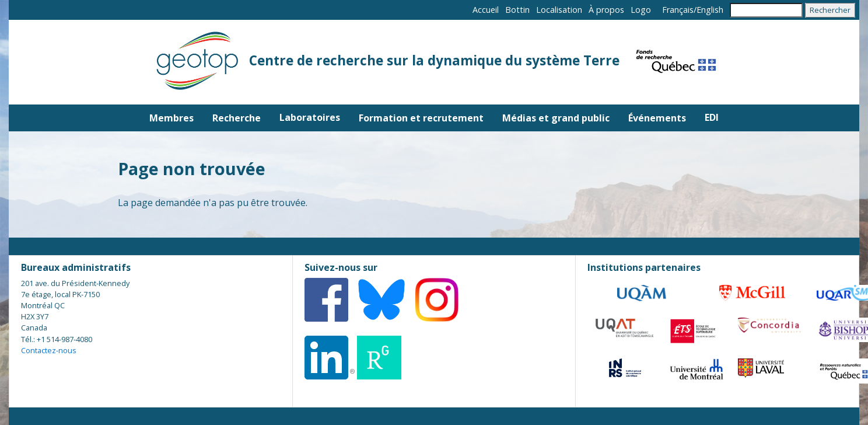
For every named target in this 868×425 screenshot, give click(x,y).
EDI (712, 117)
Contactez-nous (49, 350)
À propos (606, 10)
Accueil (486, 10)
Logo (641, 10)
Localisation (559, 10)
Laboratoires (310, 117)
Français (678, 10)
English (710, 10)
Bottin (517, 10)
